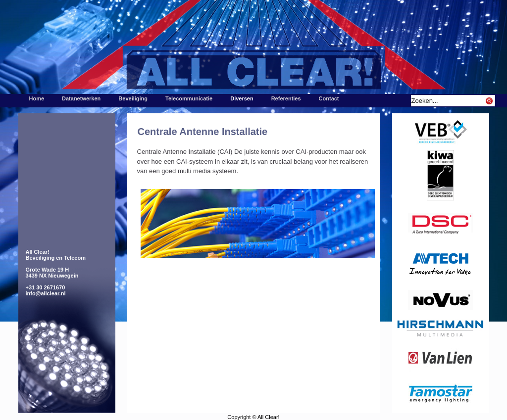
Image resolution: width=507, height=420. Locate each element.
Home (37, 98)
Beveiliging (133, 98)
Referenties (286, 98)
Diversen (242, 98)
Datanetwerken (81, 98)
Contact (329, 98)
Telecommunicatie (189, 98)
